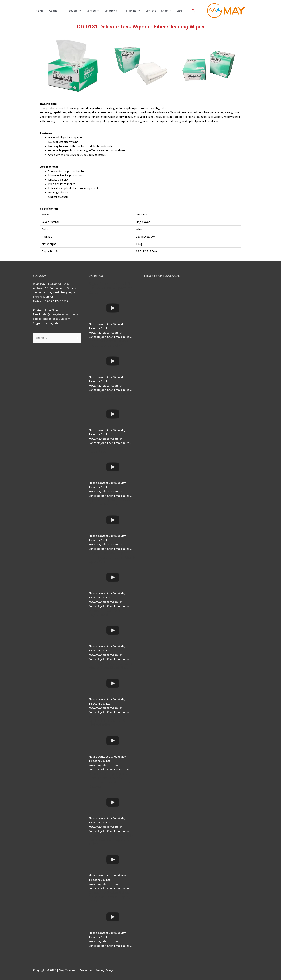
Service (91, 11)
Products (72, 11)
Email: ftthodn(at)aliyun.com (52, 319)
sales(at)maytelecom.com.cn (60, 314)
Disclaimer (86, 970)
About (53, 11)
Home (40, 11)
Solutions (111, 11)
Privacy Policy (105, 970)
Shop (165, 11)
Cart (179, 11)
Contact (151, 11)
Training (131, 11)
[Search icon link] (193, 11)
